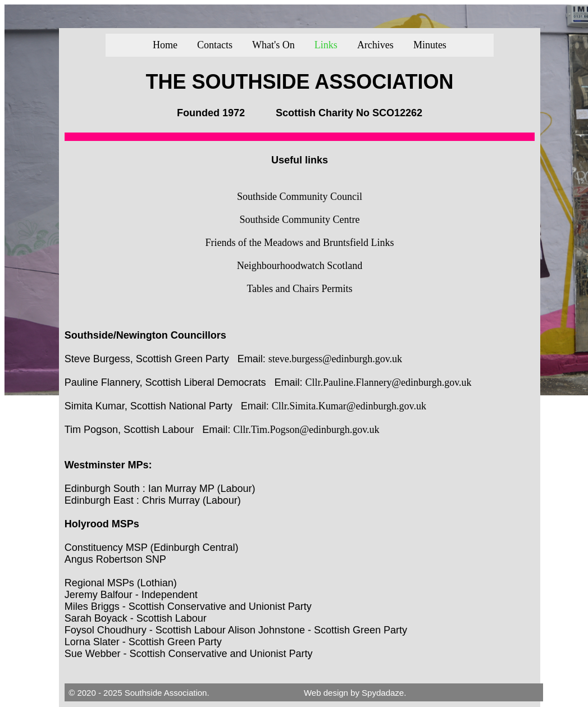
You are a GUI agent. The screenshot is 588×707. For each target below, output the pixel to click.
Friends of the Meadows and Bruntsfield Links (300, 243)
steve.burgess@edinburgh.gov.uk (335, 359)
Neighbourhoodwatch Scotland (300, 266)
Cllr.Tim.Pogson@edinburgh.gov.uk (306, 430)
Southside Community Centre (299, 220)
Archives (375, 45)
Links (326, 45)
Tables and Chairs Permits (299, 289)
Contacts (215, 45)
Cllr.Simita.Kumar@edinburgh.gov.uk (349, 406)
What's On (274, 45)
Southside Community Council (300, 197)
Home (165, 45)
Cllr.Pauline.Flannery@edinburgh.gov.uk (389, 382)
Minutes (430, 45)
